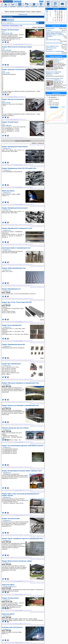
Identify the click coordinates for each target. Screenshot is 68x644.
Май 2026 (56, 9)
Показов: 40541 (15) (19, 467)
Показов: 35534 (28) (19, 442)
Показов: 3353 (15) (19, 642)
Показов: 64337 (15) (19, 244)
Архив (63, 107)
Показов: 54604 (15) (19, 341)
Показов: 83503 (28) (19, 67)
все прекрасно (53, 97)
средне (51, 101)
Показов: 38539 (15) (19, 402)
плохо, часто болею (54, 103)
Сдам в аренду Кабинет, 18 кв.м (55, 59)
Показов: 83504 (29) (19, 581)
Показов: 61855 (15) (19, 285)
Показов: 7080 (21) (14, 97)
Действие (11, 20)
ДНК (47, 38)
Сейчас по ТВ (56, 26)
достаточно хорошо (54, 99)
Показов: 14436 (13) (19, 594)
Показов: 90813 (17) (19, 187)
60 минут (48, 30)
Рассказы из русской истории (54, 43)
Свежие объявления (56, 56)
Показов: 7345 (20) (14, 119)
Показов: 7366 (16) (19, 624)
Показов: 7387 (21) (14, 138)
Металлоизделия (8, 17)
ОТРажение (49, 50)
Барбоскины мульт (51, 48)
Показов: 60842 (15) (19, 321)
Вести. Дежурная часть (52, 46)
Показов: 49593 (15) (19, 360)
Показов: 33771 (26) (19, 515)
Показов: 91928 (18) (19, 224)
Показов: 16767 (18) (19, 44)
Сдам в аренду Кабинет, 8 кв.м (55, 78)
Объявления (8, 1)
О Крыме (18, 1)
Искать (41, 23)
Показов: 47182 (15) (19, 379)
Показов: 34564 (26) (19, 490)
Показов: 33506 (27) (19, 535)
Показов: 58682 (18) (19, 264)
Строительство (23, 14)
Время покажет (50, 28)
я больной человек (54, 105)
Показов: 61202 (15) (19, 298)
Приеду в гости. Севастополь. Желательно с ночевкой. (54, 73)
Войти (41, 1)
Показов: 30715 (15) (19, 557)
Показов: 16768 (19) (19, 610)
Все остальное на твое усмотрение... (56, 75)
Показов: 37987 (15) (19, 424)
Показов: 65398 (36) (19, 204)
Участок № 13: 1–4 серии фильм (55, 51)
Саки (4, 20)
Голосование (56, 93)
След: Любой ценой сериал (53, 40)
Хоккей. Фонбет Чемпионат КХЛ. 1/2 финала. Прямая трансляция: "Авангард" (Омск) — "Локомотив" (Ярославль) (56, 34)
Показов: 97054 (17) (19, 165)
